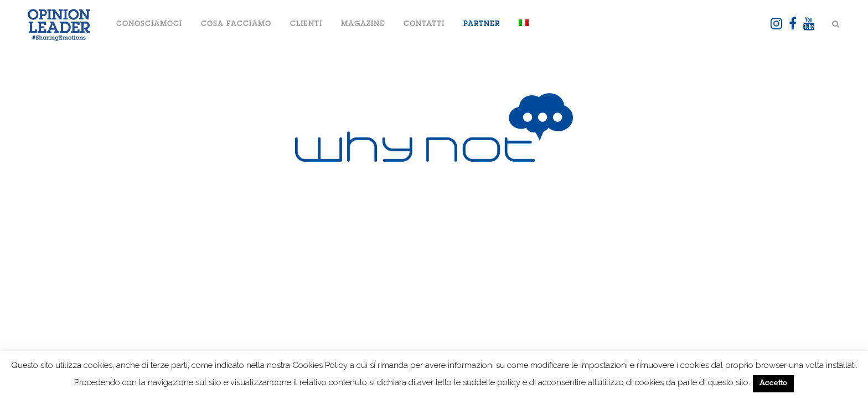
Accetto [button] (773, 384)
